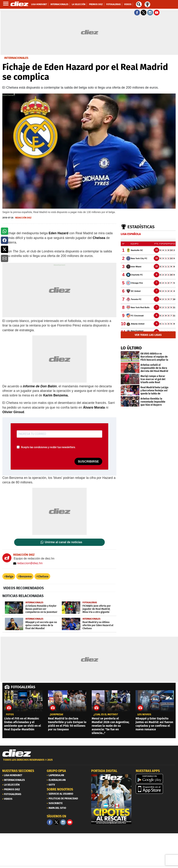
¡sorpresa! (56, 715)
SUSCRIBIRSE (88, 462)
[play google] (156, 779)
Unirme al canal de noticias (63, 542)
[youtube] (70, 822)
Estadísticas (141, 227)
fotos (10, 715)
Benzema (26, 576)
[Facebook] (50, 822)
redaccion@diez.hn (28, 563)
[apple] (156, 789)
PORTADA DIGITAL (104, 771)
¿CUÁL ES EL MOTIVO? (106, 715)
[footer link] (89, 762)
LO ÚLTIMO (131, 348)
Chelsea (43, 576)
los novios (144, 715)
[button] (5, 231)
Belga (10, 576)
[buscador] (139, 4)
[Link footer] (17, 753)
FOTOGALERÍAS (23, 687)
